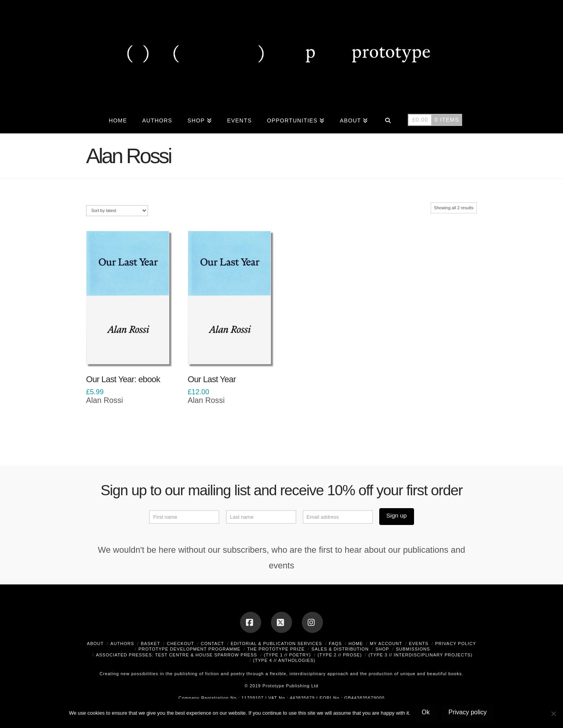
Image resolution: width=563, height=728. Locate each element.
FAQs (335, 644)
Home (356, 644)
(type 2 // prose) (340, 655)
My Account (386, 644)
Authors (122, 644)
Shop (382, 649)
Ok (426, 712)
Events (419, 644)
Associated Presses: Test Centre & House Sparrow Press (176, 655)
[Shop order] (117, 211)
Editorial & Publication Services (276, 644)
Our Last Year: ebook (123, 379)
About (95, 644)
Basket (150, 644)
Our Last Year (212, 379)
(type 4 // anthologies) (284, 660)
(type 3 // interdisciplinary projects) (420, 655)
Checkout (181, 644)
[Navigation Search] (388, 120)
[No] (553, 714)
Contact (212, 644)
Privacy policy (468, 712)
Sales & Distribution (340, 649)
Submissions (413, 649)
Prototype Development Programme (189, 649)
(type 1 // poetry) (288, 655)
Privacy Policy (456, 644)
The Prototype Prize (276, 649)
